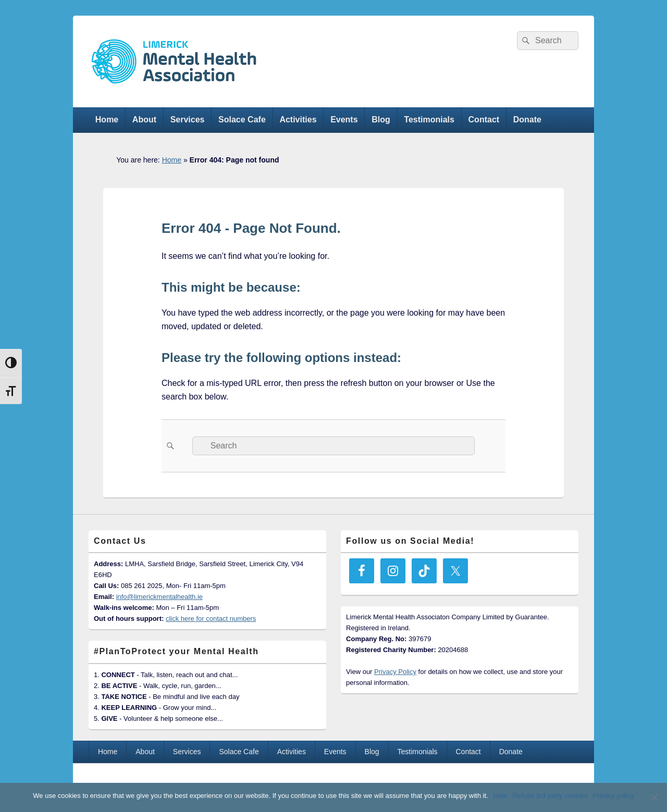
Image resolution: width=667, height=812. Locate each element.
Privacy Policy (395, 672)
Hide (501, 796)
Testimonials (429, 120)
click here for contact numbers (211, 619)
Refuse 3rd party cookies (550, 796)
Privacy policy (613, 796)
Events (344, 120)
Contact (484, 120)
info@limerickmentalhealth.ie (159, 597)
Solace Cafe (242, 120)
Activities (298, 120)
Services (188, 120)
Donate (527, 120)
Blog (381, 120)
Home (107, 120)
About (144, 120)
